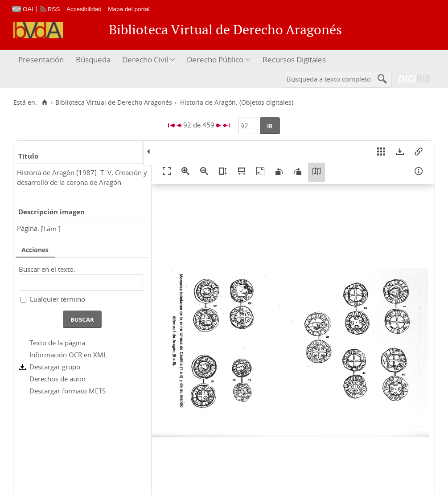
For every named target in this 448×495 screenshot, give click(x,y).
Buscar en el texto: (47, 269)
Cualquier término (57, 299)
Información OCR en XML (68, 355)
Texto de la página (57, 343)
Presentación (41, 59)
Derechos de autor (58, 379)
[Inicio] (44, 102)
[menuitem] (42, 60)
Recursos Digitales (294, 59)
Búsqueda (93, 59)
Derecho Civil (145, 59)
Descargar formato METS (68, 391)
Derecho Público (215, 59)
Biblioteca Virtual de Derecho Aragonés (114, 102)
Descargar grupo (55, 367)
